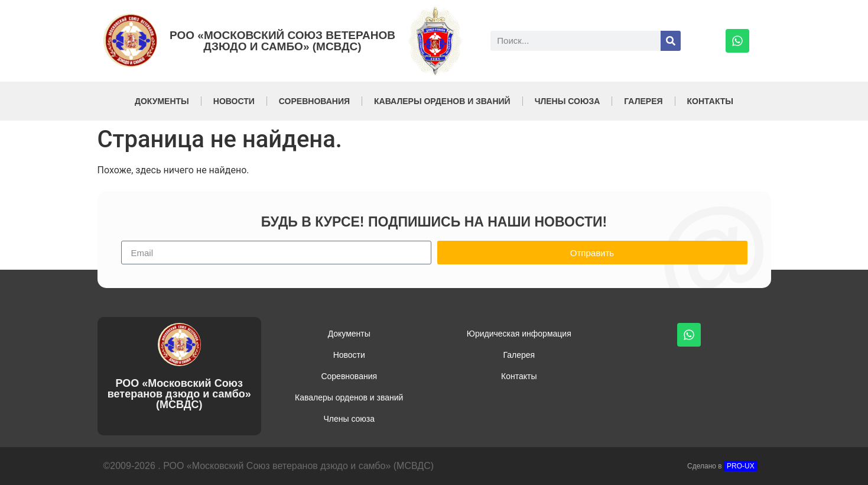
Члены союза (568, 101)
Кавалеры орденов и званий (442, 101)
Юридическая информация (519, 334)
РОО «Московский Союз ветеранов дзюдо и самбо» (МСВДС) (282, 41)
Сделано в (722, 466)
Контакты (710, 101)
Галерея (643, 101)
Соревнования (314, 101)
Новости (234, 101)
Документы (162, 101)
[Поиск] (671, 41)
